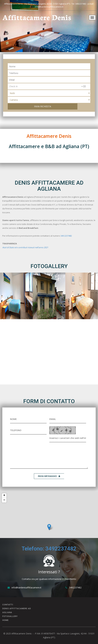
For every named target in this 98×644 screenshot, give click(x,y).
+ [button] (4, 496)
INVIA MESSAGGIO (49, 476)
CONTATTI (8, 605)
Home (5, 620)
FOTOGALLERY (10, 616)
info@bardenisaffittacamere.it (49, 7)
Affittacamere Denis (37, 17)
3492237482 (81, 4)
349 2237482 (66, 236)
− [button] (4, 500)
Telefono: (34, 549)
